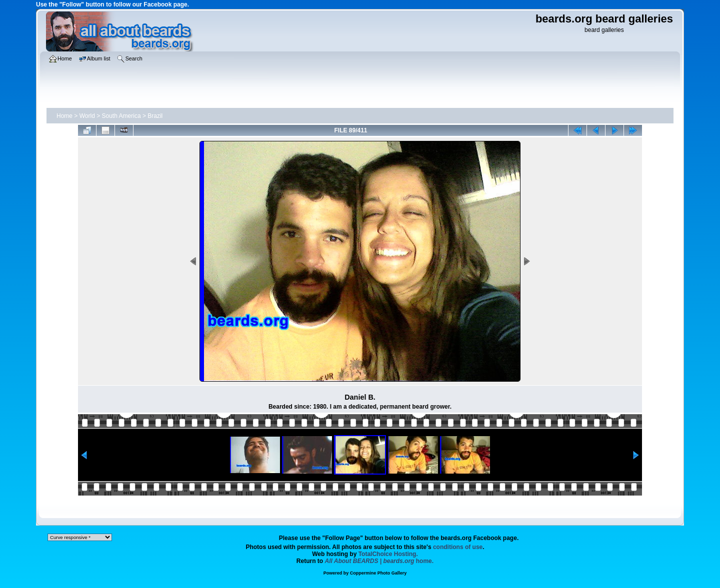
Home (64, 116)
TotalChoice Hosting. (388, 554)
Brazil (155, 116)
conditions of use (458, 547)
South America (121, 116)
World (87, 116)
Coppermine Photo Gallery (378, 573)
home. (379, 561)
